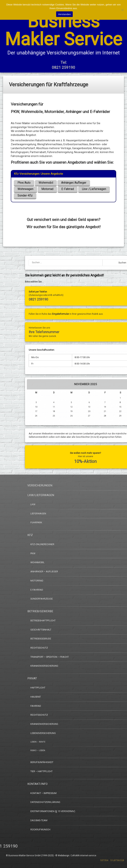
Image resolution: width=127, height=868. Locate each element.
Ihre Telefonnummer (98, 332)
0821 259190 (92, 299)
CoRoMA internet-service (83, 856)
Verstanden (64, 14)
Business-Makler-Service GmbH (25, 856)
